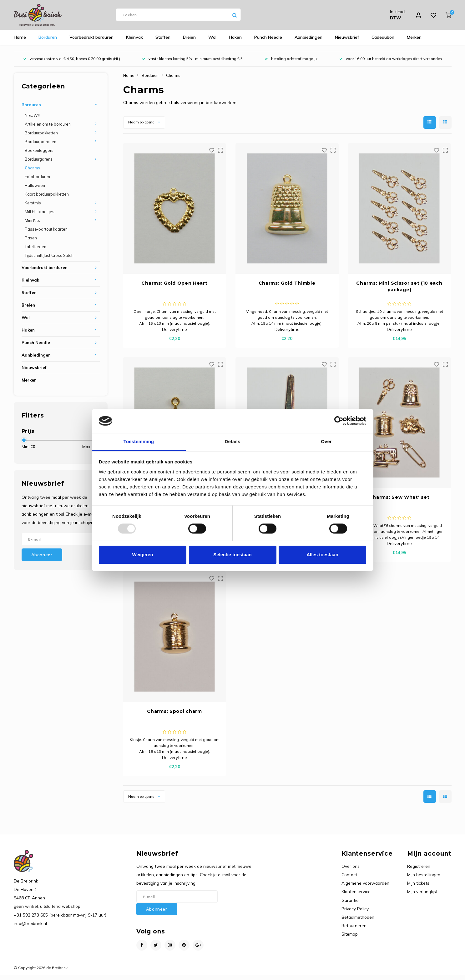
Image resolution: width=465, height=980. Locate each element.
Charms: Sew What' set (399, 502)
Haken (235, 42)
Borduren (48, 42)
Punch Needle (268, 42)
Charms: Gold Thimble (287, 288)
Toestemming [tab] (139, 441)
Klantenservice (356, 896)
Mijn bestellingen (424, 879)
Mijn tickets (418, 888)
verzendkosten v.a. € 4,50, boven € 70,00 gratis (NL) (72, 64)
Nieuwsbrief (347, 42)
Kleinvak (134, 42)
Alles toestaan (322, 555)
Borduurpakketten (41, 137)
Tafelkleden (35, 252)
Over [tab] (326, 441)
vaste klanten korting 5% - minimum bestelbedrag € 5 (192, 64)
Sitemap (350, 939)
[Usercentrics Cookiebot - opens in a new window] (339, 421)
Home (20, 42)
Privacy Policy (355, 913)
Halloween (35, 190)
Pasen (31, 243)
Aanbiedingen (308, 42)
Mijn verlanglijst (422, 896)
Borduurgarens (39, 164)
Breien (189, 42)
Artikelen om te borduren (48, 129)
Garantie (350, 905)
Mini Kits (32, 225)
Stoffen (163, 42)
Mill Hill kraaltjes (40, 216)
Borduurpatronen (40, 146)
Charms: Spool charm (174, 716)
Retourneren (354, 930)
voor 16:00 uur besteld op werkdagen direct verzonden (391, 64)
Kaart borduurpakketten (47, 199)
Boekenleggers (39, 155)
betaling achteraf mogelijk (291, 64)
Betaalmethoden (358, 922)
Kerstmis (33, 207)
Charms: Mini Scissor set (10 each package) (399, 291)
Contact (349, 879)
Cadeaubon (383, 42)
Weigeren (142, 555)
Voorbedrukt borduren (91, 42)
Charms (32, 172)
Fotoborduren (37, 181)
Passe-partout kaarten (46, 234)
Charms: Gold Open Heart (174, 288)
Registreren (419, 871)
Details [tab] (233, 441)
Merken (414, 42)
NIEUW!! (32, 120)
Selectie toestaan (232, 555)
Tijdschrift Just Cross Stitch (49, 260)
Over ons (351, 871)
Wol (212, 42)
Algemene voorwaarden (365, 888)
